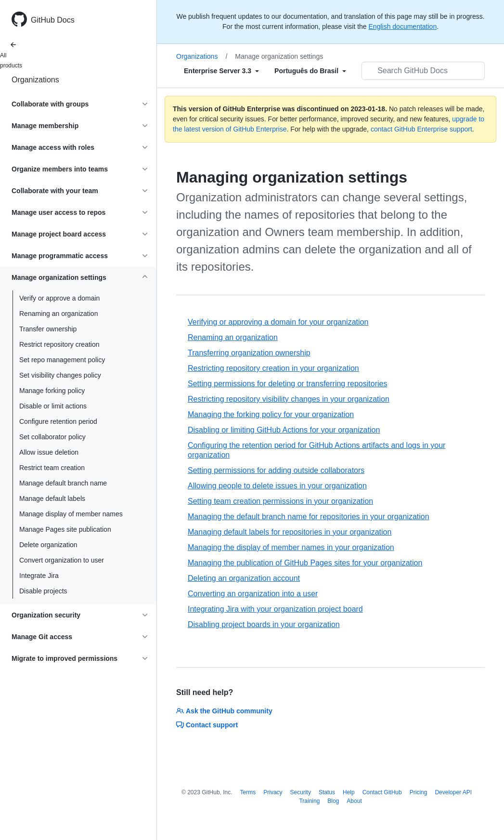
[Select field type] (221, 71)
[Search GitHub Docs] (423, 71)
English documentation (403, 26)
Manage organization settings (279, 56)
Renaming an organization (58, 314)
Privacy (273, 792)
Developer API (453, 792)
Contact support (207, 725)
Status (327, 792)
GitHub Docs (53, 20)
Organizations (35, 80)
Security (301, 792)
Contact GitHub (382, 792)
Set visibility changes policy (60, 375)
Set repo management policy (62, 360)
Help (349, 792)
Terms (248, 792)
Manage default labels (52, 499)
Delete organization (48, 545)
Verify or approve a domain (59, 298)
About (354, 801)
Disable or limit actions (53, 406)
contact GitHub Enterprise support (421, 129)
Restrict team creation (52, 468)
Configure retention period (58, 421)
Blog (333, 801)
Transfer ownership (48, 329)
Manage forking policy (52, 391)
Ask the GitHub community (224, 711)
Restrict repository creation (59, 344)
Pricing (419, 792)
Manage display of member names (71, 514)
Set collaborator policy (52, 437)
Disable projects (43, 591)
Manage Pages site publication (65, 529)
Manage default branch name (63, 483)
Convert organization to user (62, 560)
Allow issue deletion (49, 452)
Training (309, 801)
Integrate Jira (39, 576)
